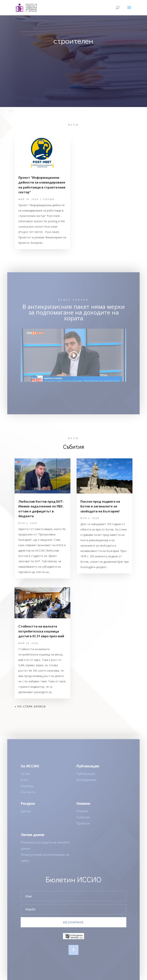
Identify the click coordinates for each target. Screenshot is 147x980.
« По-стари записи (30, 706)
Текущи (49, 199)
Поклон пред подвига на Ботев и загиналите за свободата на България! (100, 506)
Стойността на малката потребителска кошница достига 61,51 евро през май (41, 631)
